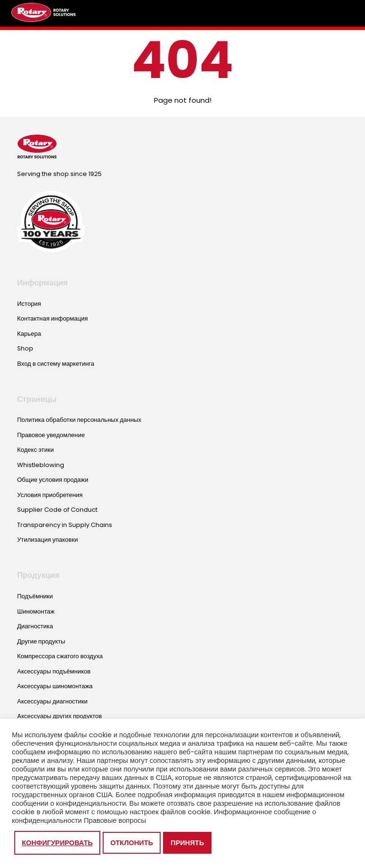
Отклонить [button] (132, 843)
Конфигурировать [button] (57, 843)
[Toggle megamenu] (344, 13)
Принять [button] (187, 843)
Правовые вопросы (115, 820)
